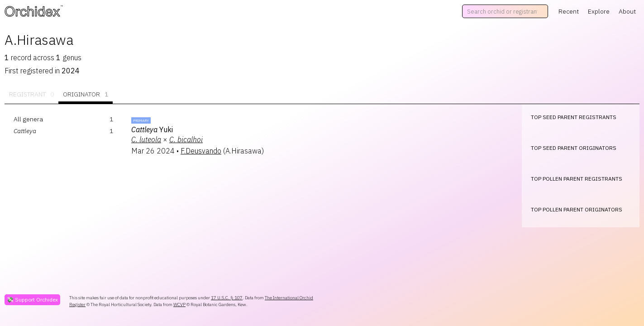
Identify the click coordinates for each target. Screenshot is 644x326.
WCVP (179, 304)
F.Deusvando (201, 151)
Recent (569, 11)
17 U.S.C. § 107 (227, 298)
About (627, 11)
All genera (28, 119)
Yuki (152, 129)
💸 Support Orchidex (32, 300)
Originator (86, 94)
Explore (599, 11)
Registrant (31, 94)
